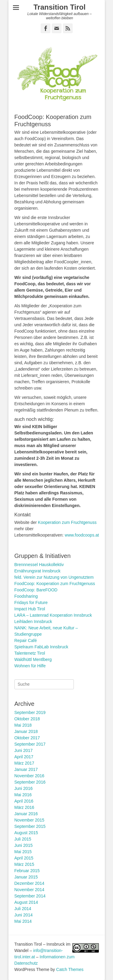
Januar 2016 (26, 814)
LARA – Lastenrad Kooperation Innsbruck (53, 615)
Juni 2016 (24, 788)
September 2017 (30, 744)
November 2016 (30, 776)
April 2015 (24, 858)
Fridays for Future (31, 603)
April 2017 (24, 757)
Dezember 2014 (30, 883)
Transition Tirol (60, 7)
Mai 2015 (23, 852)
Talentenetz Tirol (30, 653)
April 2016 (24, 801)
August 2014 (26, 902)
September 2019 (30, 712)
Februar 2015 (27, 871)
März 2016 (24, 807)
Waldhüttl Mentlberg (33, 659)
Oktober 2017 (27, 738)
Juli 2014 (23, 909)
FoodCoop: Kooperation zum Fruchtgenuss (55, 584)
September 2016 (30, 782)
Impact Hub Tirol (30, 609)
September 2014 (30, 896)
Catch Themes (70, 969)
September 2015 (30, 826)
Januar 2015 (26, 877)
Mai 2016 (23, 795)
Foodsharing (26, 596)
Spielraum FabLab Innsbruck (41, 647)
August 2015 (26, 833)
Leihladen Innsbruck (33, 622)
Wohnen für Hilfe (30, 666)
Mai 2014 (23, 921)
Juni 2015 (24, 845)
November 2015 (30, 820)
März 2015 (24, 864)
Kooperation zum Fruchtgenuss (67, 522)
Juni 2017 (24, 750)
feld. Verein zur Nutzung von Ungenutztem (54, 577)
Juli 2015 (23, 839)
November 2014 (30, 890)
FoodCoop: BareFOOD (36, 590)
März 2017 (24, 763)
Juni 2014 (24, 915)
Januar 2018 (26, 731)
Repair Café (26, 640)
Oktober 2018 (27, 719)
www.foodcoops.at (82, 535)
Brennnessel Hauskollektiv (39, 565)
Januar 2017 (26, 769)
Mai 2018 (23, 725)
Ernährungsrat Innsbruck (38, 571)
